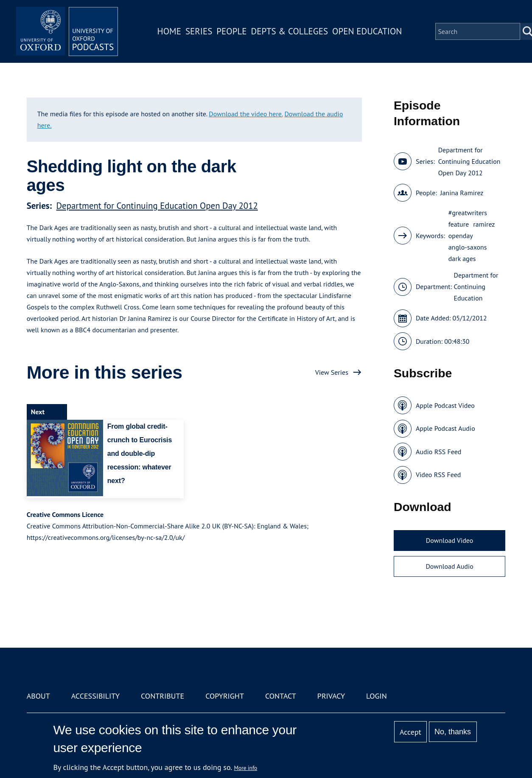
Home (169, 31)
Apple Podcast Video (445, 405)
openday (461, 236)
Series (199, 31)
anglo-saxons (468, 247)
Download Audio (449, 566)
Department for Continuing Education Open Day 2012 (157, 206)
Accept (410, 732)
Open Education (367, 31)
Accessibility (95, 696)
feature (459, 224)
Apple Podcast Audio (445, 428)
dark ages (462, 258)
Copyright (225, 696)
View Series (332, 372)
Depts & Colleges (290, 31)
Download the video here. (246, 114)
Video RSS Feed (438, 475)
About (38, 696)
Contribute (162, 696)
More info (246, 768)
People (231, 31)
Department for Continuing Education (476, 286)
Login (377, 696)
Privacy (331, 696)
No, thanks (453, 732)
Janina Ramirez (462, 193)
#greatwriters (468, 213)
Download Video (449, 540)
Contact (281, 696)
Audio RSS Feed (438, 452)
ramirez (484, 224)
